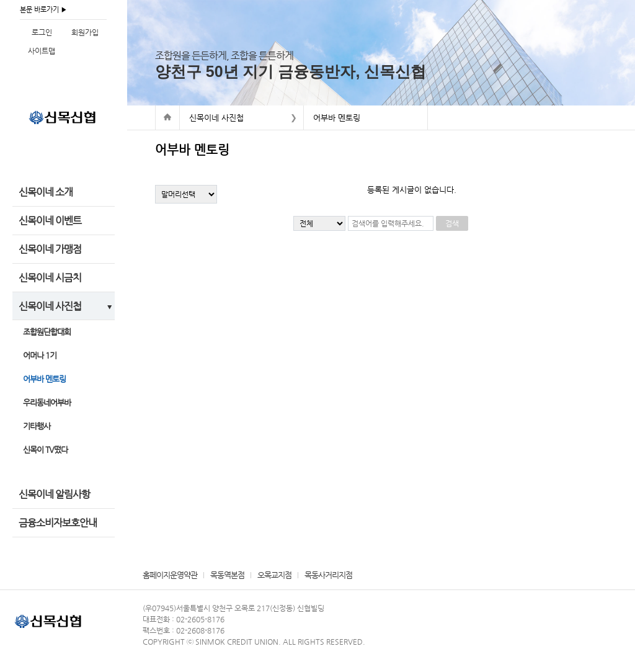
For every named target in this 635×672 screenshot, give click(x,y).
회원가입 (85, 32)
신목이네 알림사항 (54, 494)
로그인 (42, 32)
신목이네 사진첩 (50, 306)
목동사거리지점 (328, 575)
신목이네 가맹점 (50, 249)
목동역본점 (227, 575)
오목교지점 (274, 575)
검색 (452, 223)
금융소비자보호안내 (58, 523)
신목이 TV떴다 (45, 450)
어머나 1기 (40, 355)
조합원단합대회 (47, 332)
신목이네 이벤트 (50, 221)
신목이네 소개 (46, 192)
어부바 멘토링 (44, 379)
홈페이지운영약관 (170, 575)
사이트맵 (42, 51)
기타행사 (37, 426)
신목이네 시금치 (50, 278)
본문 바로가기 (39, 10)
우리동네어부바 (47, 402)
